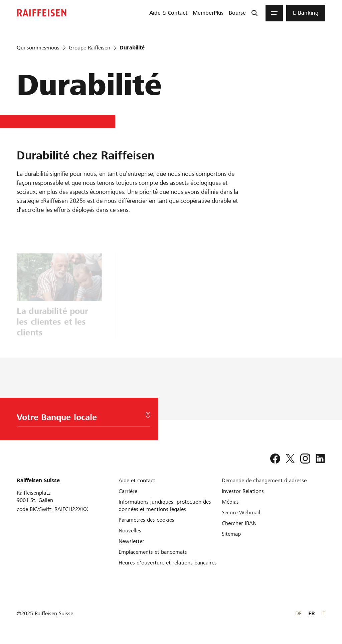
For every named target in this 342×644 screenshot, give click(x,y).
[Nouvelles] (130, 531)
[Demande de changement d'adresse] (264, 480)
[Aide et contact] (137, 480)
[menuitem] (168, 13)
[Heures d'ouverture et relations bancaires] (168, 563)
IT (323, 613)
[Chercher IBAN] (239, 523)
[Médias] (230, 502)
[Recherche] (254, 13)
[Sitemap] (231, 534)
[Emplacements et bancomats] (153, 552)
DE (298, 613)
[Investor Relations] (243, 491)
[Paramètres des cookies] (146, 520)
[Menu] (274, 13)
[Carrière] (128, 491)
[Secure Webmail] (241, 512)
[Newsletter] (131, 541)
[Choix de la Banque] (82, 419)
